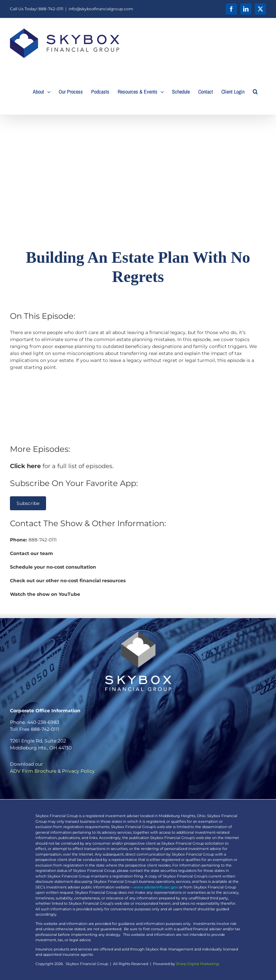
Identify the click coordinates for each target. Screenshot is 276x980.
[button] (255, 92)
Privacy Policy (78, 771)
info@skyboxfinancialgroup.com (101, 9)
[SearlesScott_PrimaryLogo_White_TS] (138, 634)
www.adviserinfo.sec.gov (156, 887)
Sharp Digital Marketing (197, 964)
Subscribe (28, 503)
